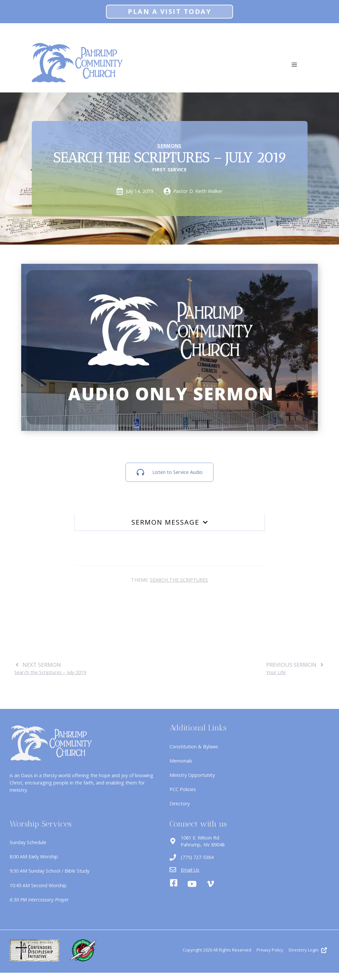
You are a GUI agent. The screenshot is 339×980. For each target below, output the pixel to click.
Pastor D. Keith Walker (198, 191)
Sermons (169, 146)
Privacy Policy (270, 950)
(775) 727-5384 (197, 857)
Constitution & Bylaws (194, 747)
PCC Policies (183, 789)
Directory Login (304, 950)
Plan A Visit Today (169, 11)
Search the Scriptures (179, 580)
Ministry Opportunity (192, 775)
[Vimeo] (210, 884)
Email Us (190, 870)
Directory (180, 804)
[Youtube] (192, 884)
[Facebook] (174, 884)
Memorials (181, 761)
